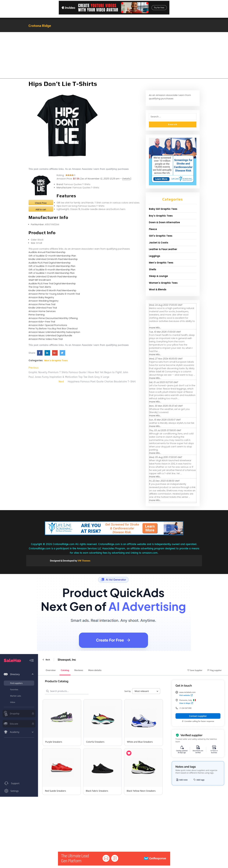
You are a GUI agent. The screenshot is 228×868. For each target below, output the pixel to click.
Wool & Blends (158, 289)
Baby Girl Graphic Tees (163, 209)
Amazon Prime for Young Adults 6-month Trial (54, 294)
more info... (155, 328)
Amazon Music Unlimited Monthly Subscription (54, 332)
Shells (153, 269)
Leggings (155, 256)
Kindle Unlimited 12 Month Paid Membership (53, 277)
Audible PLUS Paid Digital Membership (50, 263)
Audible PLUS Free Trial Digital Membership (52, 283)
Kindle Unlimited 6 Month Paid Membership (52, 290)
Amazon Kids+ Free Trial (42, 322)
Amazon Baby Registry (41, 297)
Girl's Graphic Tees (161, 236)
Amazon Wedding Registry (43, 301)
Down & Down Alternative (164, 222)
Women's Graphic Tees (163, 283)
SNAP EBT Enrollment (40, 280)
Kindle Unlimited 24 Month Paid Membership (53, 259)
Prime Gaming (37, 315)
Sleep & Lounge (158, 276)
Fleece (153, 229)
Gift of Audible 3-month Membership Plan (52, 266)
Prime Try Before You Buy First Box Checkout (53, 328)
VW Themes (84, 561)
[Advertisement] (114, 55)
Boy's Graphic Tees (161, 216)
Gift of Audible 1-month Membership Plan (52, 273)
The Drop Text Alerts (40, 287)
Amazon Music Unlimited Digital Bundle (50, 335)
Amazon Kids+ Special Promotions (48, 325)
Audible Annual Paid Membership (47, 252)
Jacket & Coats (159, 243)
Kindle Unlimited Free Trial (43, 308)
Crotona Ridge (40, 26)
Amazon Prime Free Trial (42, 304)
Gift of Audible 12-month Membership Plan (52, 256)
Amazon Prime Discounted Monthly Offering (53, 318)
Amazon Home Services (42, 311)
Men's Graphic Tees (56, 360)
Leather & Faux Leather (163, 249)
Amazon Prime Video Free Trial (46, 339)
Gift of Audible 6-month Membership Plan (52, 270)
